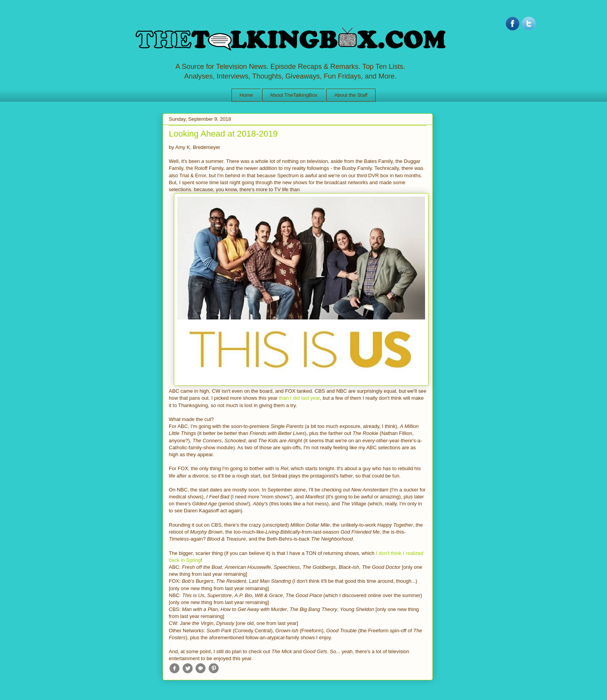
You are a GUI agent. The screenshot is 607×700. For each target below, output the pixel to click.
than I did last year (300, 398)
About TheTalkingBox (294, 95)
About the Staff (351, 95)
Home (246, 95)
